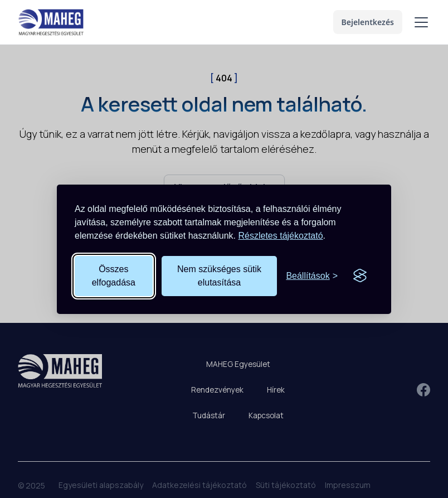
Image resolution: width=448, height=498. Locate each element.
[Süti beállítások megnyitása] (312, 276)
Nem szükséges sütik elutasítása (219, 276)
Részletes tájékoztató (281, 236)
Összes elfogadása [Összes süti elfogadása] (114, 276)
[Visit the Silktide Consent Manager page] (360, 276)
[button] (419, 22)
